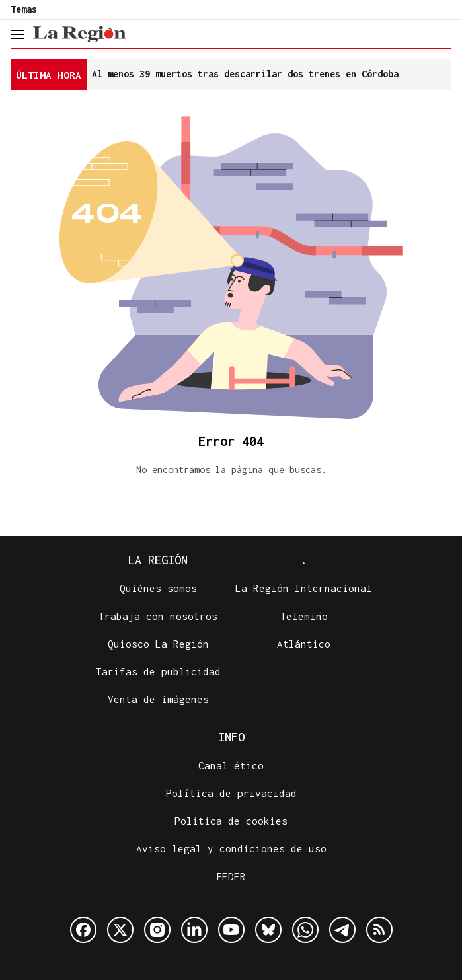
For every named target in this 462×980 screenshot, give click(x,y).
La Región (158, 560)
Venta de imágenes (158, 699)
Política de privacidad (231, 793)
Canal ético (231, 765)
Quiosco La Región (158, 644)
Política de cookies (231, 821)
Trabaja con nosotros (158, 616)
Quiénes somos (158, 588)
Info (231, 737)
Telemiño (304, 616)
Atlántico (304, 644)
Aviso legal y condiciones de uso (231, 848)
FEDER (231, 876)
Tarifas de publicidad (158, 671)
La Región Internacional (304, 588)
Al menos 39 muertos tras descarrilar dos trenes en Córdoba (245, 74)
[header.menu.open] (17, 34)
